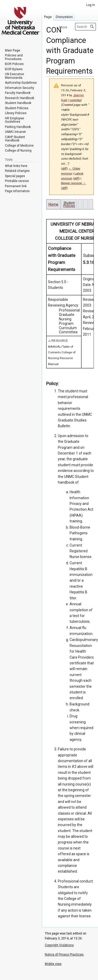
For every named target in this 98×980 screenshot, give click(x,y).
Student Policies (69, 204)
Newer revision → (73, 183)
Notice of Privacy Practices (64, 955)
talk (65, 100)
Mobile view (53, 964)
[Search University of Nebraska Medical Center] (85, 27)
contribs (75, 100)
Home (53, 204)
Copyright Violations (59, 945)
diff (64, 168)
